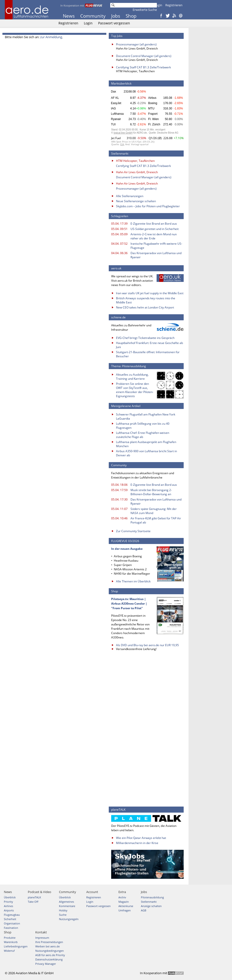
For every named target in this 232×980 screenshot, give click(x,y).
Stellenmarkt (149, 902)
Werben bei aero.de (47, 946)
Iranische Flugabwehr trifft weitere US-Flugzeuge (156, 246)
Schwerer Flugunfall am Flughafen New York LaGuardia (146, 416)
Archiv (122, 897)
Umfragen (125, 910)
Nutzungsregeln (69, 919)
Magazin (124, 902)
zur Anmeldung (51, 37)
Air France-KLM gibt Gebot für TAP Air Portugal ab (156, 520)
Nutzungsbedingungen (50, 951)
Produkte (10, 938)
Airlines (8, 906)
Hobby (63, 910)
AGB (144, 910)
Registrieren (174, 5)
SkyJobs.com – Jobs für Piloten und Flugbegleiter (148, 206)
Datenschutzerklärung (49, 959)
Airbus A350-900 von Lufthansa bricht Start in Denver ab (146, 453)
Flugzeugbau (12, 915)
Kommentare (67, 906)
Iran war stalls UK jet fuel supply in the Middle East (150, 293)
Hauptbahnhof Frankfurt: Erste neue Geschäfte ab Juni (149, 345)
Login (158, 5)
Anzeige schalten (151, 906)
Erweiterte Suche (145, 10)
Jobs (116, 16)
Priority (8, 902)
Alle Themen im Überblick (133, 581)
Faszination (11, 928)
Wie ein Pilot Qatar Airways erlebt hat (141, 838)
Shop (131, 16)
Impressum (42, 938)
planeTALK (34, 897)
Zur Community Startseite (133, 531)
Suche (63, 915)
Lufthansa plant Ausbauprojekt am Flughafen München (146, 444)
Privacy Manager (46, 964)
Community (93, 16)
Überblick (10, 897)
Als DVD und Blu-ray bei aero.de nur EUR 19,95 (147, 645)
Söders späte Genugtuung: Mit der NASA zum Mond (154, 511)
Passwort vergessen (114, 23)
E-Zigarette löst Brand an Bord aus (154, 224)
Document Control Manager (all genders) (144, 56)
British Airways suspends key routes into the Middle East (146, 300)
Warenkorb (11, 942)
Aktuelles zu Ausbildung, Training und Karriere (132, 377)
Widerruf (9, 951)
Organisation (12, 923)
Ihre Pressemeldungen (49, 942)
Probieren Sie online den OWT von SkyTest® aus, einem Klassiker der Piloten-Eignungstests (135, 390)
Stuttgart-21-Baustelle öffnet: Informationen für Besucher (148, 354)
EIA (122, 144)
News (69, 16)
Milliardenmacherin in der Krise (137, 843)
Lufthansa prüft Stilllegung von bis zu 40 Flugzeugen (143, 426)
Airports (9, 910)
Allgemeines (66, 902)
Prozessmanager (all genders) (136, 44)
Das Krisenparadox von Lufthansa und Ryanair (156, 255)
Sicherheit (10, 919)
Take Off (33, 902)
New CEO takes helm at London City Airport (145, 307)
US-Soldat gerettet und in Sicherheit (155, 229)
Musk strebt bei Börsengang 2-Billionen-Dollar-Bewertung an (151, 492)
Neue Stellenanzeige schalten (136, 201)
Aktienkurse (126, 906)
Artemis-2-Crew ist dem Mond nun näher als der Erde (154, 236)
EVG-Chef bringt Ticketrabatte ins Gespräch (145, 338)
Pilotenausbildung (152, 897)
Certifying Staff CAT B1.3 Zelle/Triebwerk (143, 67)
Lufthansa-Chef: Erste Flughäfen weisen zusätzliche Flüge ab (143, 435)
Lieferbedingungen (16, 946)
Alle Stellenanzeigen (130, 196)
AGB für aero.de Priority (50, 955)
